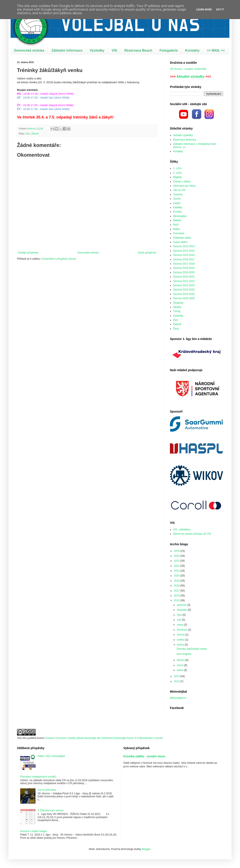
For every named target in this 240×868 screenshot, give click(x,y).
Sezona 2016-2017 (184, 259)
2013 (177, 681)
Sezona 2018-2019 (184, 268)
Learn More (204, 10)
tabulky (177, 307)
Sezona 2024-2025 (184, 294)
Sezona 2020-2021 (184, 277)
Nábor (177, 229)
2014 (177, 676)
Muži (176, 225)
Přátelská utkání (182, 238)
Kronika (177, 212)
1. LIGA (177, 168)
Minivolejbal (180, 216)
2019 (177, 581)
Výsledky (97, 50)
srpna (180, 625)
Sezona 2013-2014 (184, 246)
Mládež (177, 220)
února (181, 665)
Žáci (28, 134)
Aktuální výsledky (191, 77)
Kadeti (177, 203)
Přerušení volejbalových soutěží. (39, 777)
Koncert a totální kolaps (33, 831)
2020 (177, 576)
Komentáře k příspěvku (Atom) (59, 259)
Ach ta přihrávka (47, 790)
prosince (182, 605)
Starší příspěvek (147, 253)
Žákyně (35, 134)
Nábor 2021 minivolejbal (51, 756)
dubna (181, 645)
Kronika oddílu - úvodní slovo (144, 756)
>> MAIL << (216, 50)
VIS (114, 50)
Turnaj (177, 311)
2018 (177, 586)
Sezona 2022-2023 (184, 285)
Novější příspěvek (28, 253)
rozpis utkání (180, 242)
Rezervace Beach (138, 50)
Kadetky (178, 207)
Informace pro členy (184, 186)
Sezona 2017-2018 (184, 264)
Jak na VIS (179, 190)
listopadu (182, 610)
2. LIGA (177, 173)
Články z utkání (182, 182)
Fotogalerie (169, 50)
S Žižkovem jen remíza (51, 810)
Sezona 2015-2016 (184, 255)
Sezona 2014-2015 (184, 251)
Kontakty (192, 50)
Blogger (146, 849)
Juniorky (178, 194)
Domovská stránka (29, 50)
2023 (177, 561)
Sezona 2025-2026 (184, 298)
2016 (177, 596)
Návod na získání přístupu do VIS (192, 534)
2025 (177, 551)
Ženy (176, 329)
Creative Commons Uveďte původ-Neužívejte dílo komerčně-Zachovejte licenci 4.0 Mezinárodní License (104, 738)
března (181, 660)
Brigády (177, 177)
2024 (177, 556)
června (181, 635)
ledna (180, 670)
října (180, 615)
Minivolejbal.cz (178, 698)
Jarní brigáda (184, 654)
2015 (177, 600)
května (181, 640)
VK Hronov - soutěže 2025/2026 (188, 69)
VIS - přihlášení (182, 530)
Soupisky (178, 303)
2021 (177, 571)
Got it (220, 10)
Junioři (177, 199)
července (182, 630)
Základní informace (67, 50)
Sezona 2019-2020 (184, 272)
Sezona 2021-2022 (184, 281)
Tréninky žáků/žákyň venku (192, 649)
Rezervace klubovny (185, 140)
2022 (177, 566)
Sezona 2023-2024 (184, 290)
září (179, 620)
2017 (177, 591)
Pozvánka (179, 233)
